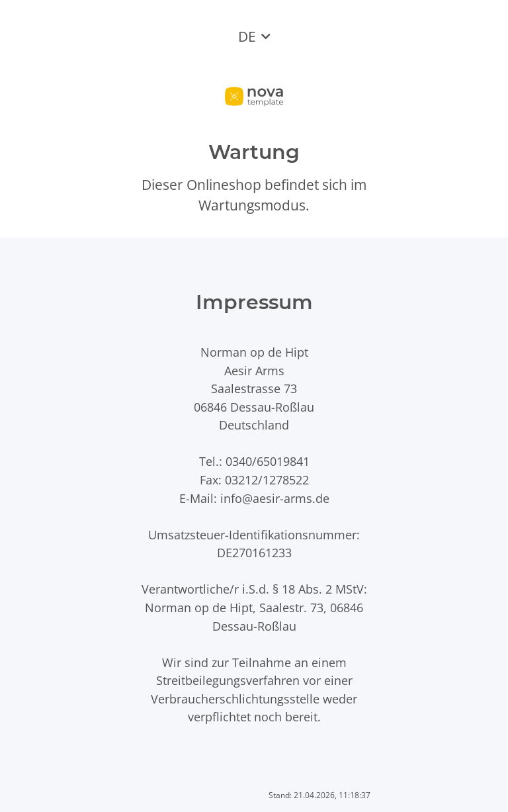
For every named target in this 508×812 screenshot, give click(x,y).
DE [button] (247, 36)
